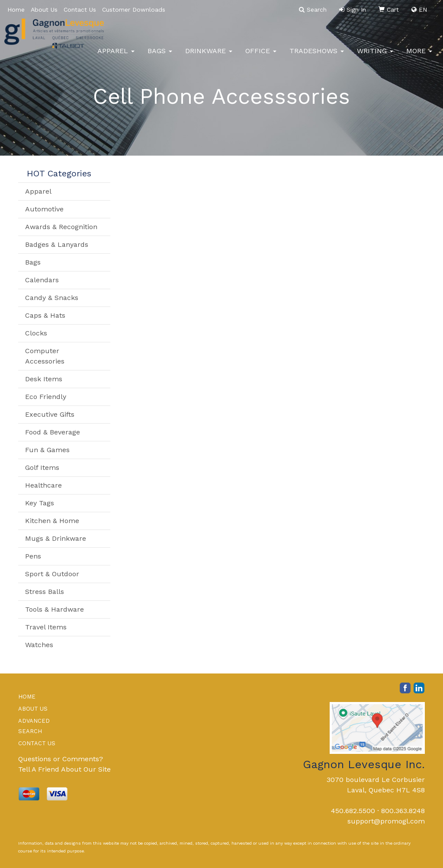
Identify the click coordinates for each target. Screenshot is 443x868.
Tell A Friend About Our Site (64, 769)
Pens (33, 556)
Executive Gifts (50, 414)
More (419, 56)
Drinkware (209, 56)
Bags (160, 56)
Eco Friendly (46, 397)
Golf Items (42, 468)
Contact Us (80, 10)
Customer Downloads (134, 10)
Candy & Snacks (52, 298)
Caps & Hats (45, 315)
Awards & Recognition (61, 227)
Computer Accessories (45, 356)
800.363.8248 (403, 811)
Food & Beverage (53, 432)
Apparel (116, 56)
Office (261, 56)
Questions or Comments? (61, 759)
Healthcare (43, 485)
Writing (375, 56)
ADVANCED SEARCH (34, 726)
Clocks (36, 333)
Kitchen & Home (52, 521)
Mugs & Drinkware (56, 538)
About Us (44, 10)
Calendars (42, 280)
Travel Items (46, 627)
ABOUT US (33, 709)
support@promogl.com (386, 821)
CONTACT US (37, 743)
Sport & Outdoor (52, 574)
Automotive (44, 209)
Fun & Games (47, 450)
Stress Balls (45, 592)
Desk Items (44, 379)
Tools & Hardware (55, 609)
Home (16, 10)
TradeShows (317, 56)
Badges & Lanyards (57, 244)
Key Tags (40, 503)
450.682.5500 (353, 811)
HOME (27, 697)
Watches (39, 645)
